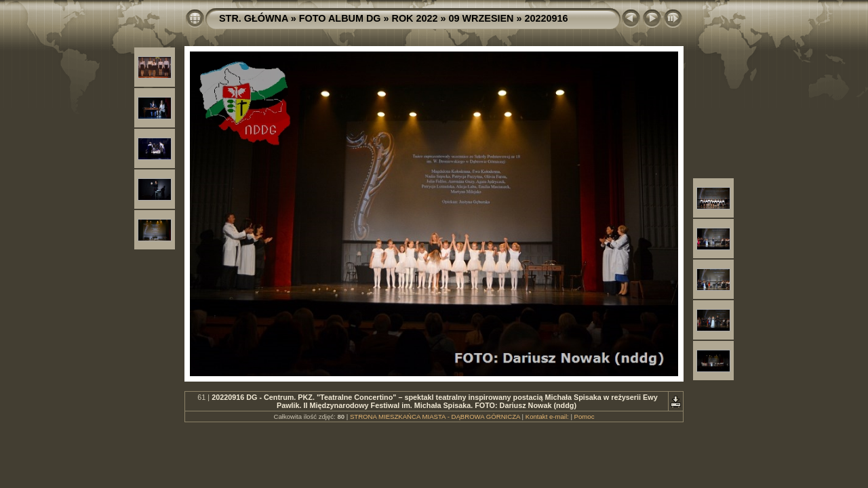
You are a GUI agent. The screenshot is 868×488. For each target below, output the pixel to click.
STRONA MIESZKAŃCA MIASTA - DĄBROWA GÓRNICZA (435, 416)
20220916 (546, 18)
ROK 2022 (415, 18)
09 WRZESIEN (481, 18)
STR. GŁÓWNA (254, 18)
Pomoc (585, 416)
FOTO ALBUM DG (340, 18)
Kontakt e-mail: (547, 416)
